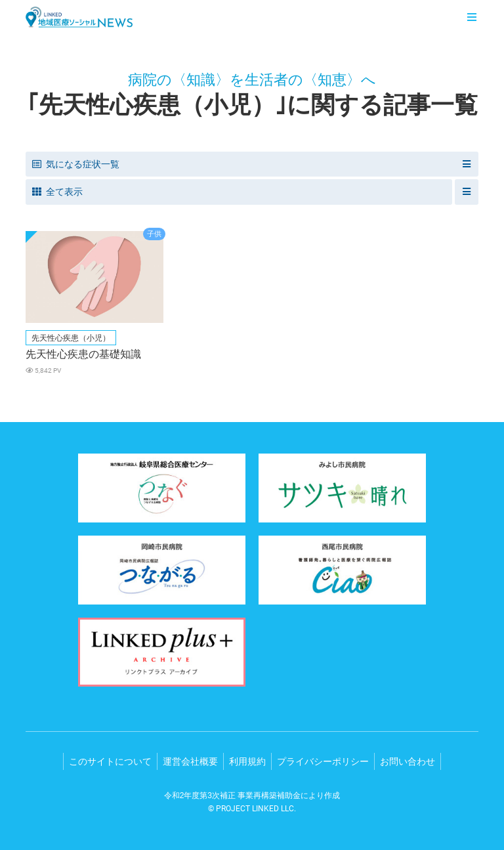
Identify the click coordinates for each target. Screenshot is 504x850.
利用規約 (247, 761)
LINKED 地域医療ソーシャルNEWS (79, 17)
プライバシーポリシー (323, 761)
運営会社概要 (190, 761)
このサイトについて (110, 761)
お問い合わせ (408, 761)
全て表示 (57, 192)
